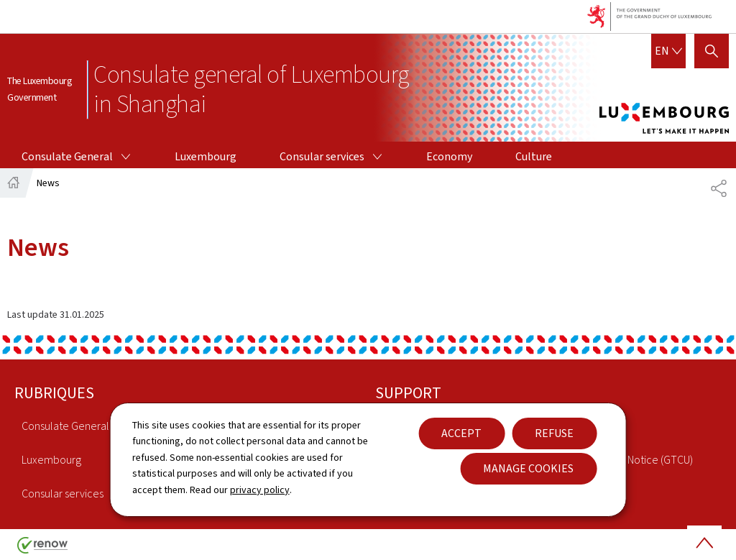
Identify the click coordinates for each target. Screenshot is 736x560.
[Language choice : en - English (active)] (668, 51)
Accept (461, 433)
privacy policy (260, 490)
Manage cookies (528, 468)
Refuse (554, 433)
